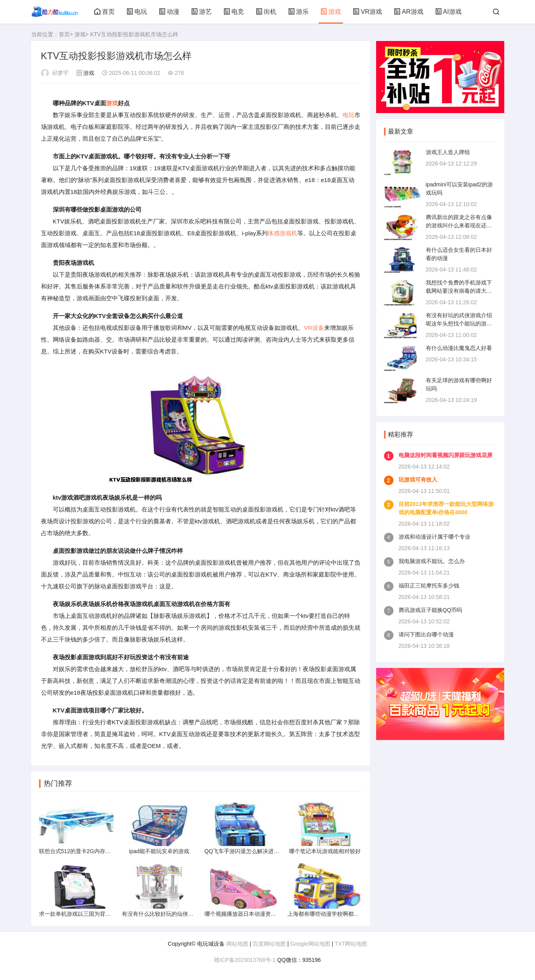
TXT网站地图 (351, 944)
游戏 (331, 12)
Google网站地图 (310, 944)
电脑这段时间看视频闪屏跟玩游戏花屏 (446, 455)
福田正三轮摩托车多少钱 (429, 586)
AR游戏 (408, 12)
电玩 (137, 12)
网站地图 (237, 944)
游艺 (201, 12)
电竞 (234, 12)
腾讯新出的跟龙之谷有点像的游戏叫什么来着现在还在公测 (459, 225)
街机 (266, 12)
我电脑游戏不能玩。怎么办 (432, 561)
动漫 (169, 12)
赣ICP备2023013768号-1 (245, 960)
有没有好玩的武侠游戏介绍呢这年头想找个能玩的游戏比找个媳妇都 (459, 324)
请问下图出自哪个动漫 (426, 634)
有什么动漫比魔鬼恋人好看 (459, 348)
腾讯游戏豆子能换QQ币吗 (431, 610)
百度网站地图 (269, 944)
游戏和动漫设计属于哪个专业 (434, 537)
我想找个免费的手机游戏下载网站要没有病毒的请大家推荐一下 (459, 291)
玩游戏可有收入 (418, 480)
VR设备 (314, 328)
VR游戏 (367, 12)
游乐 (298, 12)
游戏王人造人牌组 (448, 152)
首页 (104, 12)
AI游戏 (448, 12)
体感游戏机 (282, 233)
